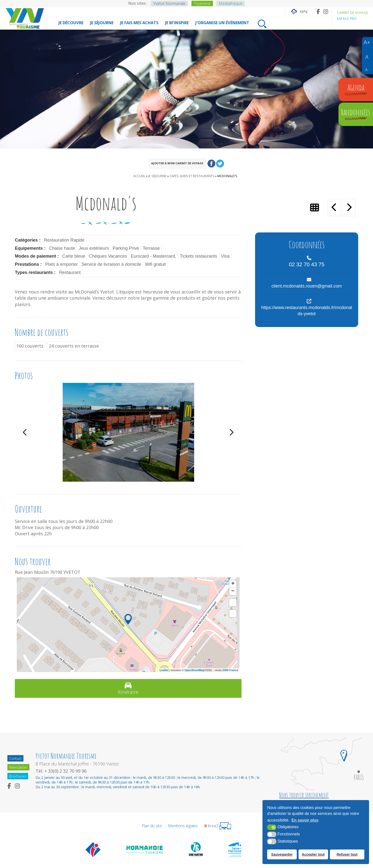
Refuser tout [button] (347, 854)
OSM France (230, 670)
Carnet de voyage (353, 13)
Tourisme (202, 3)
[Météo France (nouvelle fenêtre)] (299, 11)
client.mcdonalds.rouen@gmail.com (307, 286)
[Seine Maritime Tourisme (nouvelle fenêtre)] (235, 849)
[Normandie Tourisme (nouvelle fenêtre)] (145, 849)
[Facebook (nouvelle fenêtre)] (318, 11)
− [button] (233, 591)
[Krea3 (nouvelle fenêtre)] (218, 826)
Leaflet (164, 670)
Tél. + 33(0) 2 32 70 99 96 (62, 771)
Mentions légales (183, 826)
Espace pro (347, 19)
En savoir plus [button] (305, 820)
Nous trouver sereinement (304, 795)
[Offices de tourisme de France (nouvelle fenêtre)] (93, 849)
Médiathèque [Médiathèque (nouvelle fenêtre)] (231, 3)
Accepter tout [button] (313, 854)
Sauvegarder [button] (282, 854)
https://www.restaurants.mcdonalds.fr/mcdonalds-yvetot (307, 311)
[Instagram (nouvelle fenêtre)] (326, 11)
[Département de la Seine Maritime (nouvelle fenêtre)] (196, 849)
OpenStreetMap (195, 670)
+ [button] (233, 584)
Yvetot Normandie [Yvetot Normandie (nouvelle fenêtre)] (169, 3)
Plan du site (152, 826)
